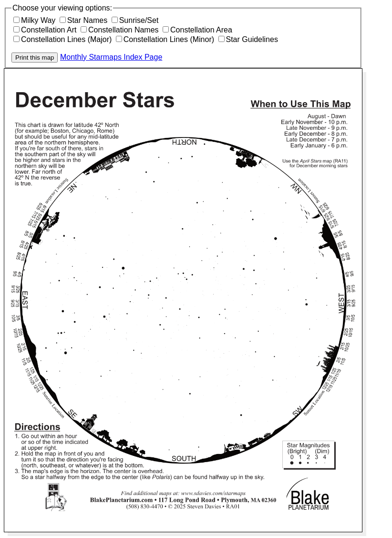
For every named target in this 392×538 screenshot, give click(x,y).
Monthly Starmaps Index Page (111, 57)
